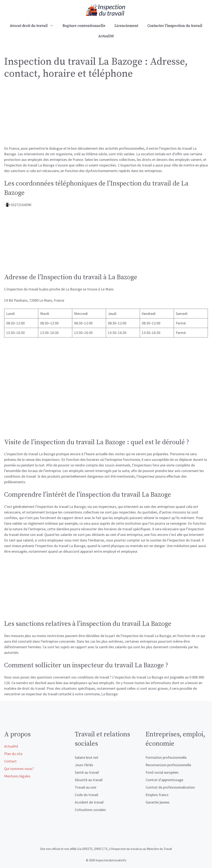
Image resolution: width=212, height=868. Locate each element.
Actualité (106, 36)
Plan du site (13, 754)
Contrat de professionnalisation (170, 787)
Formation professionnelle (166, 757)
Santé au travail (87, 772)
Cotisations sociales (90, 810)
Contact (10, 761)
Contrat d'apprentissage (164, 780)
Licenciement (126, 26)
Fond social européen (162, 772)
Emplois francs (157, 795)
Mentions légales (17, 776)
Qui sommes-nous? (19, 769)
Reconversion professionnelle (168, 765)
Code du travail (86, 795)
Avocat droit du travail (34, 26)
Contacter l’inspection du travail (175, 26)
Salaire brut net (87, 757)
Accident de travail (89, 802)
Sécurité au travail (89, 780)
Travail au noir (86, 787)
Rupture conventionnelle (84, 26)
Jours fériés (84, 765)
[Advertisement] (106, 115)
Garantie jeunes (158, 802)
